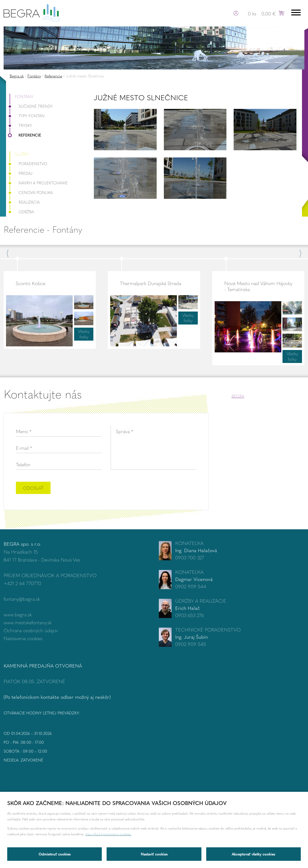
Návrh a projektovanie (39, 183)
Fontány (34, 76)
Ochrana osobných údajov (31, 630)
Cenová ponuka (31, 192)
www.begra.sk (18, 614)
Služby (22, 154)
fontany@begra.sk (22, 599)
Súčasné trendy (31, 106)
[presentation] (160, 488)
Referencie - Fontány (43, 229)
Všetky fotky (84, 334)
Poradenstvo (28, 164)
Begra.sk (17, 76)
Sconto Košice (30, 283)
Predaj (21, 173)
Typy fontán (27, 116)
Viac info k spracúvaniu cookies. (108, 834)
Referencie (53, 76)
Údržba (22, 212)
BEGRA (238, 396)
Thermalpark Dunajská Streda (151, 283)
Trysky (21, 125)
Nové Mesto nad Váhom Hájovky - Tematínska (258, 286)
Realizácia (25, 202)
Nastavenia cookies (23, 638)
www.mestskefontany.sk (28, 622)
